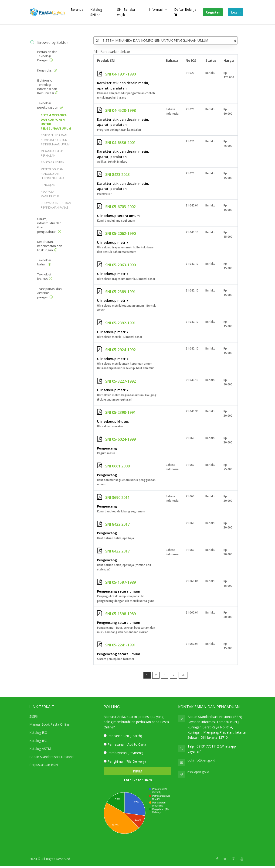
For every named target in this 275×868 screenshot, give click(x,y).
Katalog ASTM (40, 749)
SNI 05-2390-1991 (116, 412)
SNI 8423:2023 (113, 175)
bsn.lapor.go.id (198, 772)
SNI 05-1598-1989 (116, 614)
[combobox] (166, 40)
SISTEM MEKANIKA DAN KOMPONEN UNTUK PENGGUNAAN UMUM (56, 122)
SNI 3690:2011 (113, 497)
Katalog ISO (38, 732)
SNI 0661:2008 (113, 466)
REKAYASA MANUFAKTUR (50, 194)
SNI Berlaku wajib (126, 12)
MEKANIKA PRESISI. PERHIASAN (53, 153)
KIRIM (137, 771)
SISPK (34, 716)
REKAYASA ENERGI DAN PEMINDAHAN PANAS (56, 205)
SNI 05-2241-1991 (116, 645)
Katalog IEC (38, 741)
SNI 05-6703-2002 (116, 207)
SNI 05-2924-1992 (116, 350)
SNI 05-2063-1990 (116, 265)
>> (183, 675)
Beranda (77, 9)
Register (213, 12)
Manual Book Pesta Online (49, 724)
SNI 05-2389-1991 (116, 292)
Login (235, 12)
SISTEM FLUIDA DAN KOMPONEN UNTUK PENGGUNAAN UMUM (55, 140)
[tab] (54, 42)
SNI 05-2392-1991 (116, 323)
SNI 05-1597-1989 (116, 582)
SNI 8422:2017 (113, 524)
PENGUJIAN (48, 185)
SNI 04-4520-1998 (116, 110)
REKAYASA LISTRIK (53, 162)
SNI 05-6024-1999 (116, 439)
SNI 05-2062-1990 (116, 233)
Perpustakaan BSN (44, 765)
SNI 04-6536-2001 (116, 143)
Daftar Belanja (185, 12)
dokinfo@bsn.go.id (201, 760)
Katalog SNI (96, 12)
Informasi (156, 9)
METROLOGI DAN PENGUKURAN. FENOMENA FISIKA (53, 174)
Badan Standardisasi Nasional (52, 757)
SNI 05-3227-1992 (116, 381)
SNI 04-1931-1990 (116, 74)
